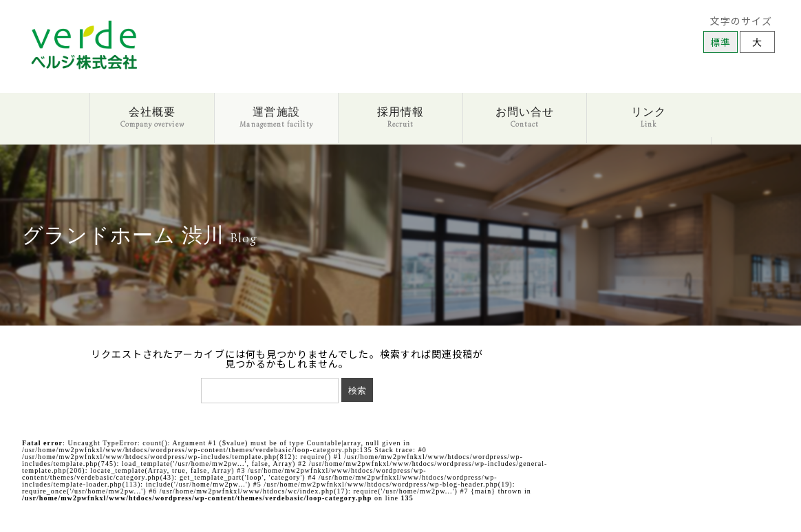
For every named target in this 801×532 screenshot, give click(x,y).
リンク (649, 117)
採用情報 (400, 117)
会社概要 (152, 117)
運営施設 (276, 117)
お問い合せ (525, 117)
